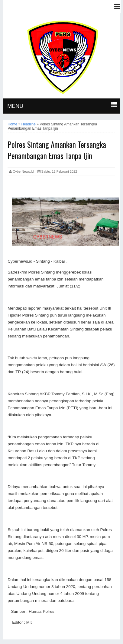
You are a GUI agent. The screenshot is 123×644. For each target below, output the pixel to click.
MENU (15, 106)
